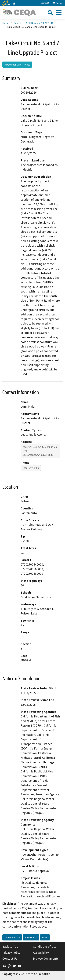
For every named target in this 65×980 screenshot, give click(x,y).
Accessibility (41, 953)
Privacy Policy (11, 953)
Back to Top (10, 947)
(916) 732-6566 (31, 468)
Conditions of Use (45, 947)
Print (45, 937)
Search (18, 23)
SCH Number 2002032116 (40, 23)
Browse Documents (46, 958)
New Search (31, 937)
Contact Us (46, 3)
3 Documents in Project (17, 65)
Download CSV (12, 937)
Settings (58, 3)
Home (6, 23)
